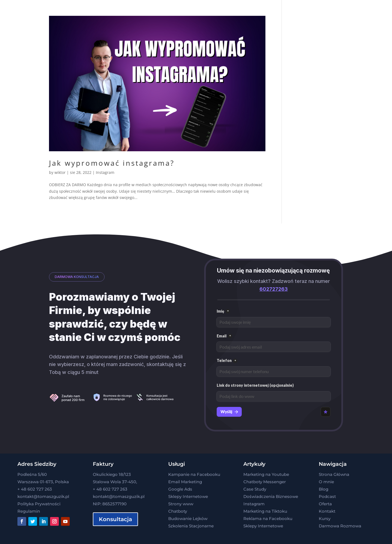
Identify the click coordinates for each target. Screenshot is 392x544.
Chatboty (178, 511)
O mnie (326, 482)
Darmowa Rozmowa (340, 526)
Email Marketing (185, 482)
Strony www (181, 504)
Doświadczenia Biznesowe (271, 496)
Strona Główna (334, 474)
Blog (324, 489)
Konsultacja (115, 519)
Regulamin (29, 511)
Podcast (327, 496)
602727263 (274, 289)
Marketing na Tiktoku (265, 511)
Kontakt (327, 511)
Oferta (325, 504)
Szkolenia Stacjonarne (191, 526)
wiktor (60, 172)
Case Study (255, 489)
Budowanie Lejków (188, 519)
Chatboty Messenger (265, 482)
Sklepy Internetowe (188, 496)
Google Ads (180, 489)
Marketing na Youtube (266, 474)
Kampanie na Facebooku (194, 474)
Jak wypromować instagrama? (112, 163)
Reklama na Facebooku (268, 519)
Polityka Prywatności (39, 504)
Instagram (105, 172)
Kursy (325, 519)
